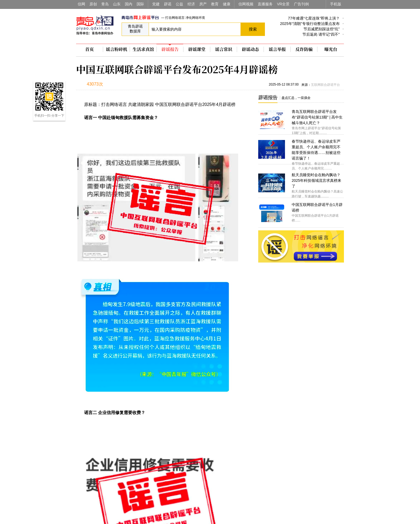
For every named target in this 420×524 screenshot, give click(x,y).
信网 (81, 4)
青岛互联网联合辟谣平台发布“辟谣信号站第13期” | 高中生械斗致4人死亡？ (317, 117)
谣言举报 (277, 49)
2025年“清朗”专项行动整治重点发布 (310, 24)
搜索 (253, 29)
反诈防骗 (304, 49)
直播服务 (265, 4)
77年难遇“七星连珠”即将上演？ (314, 18)
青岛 (105, 4)
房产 (203, 4)
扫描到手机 (132, 85)
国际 (140, 4)
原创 (93, 4)
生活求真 (143, 49)
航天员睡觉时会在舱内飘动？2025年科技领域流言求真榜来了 (316, 180)
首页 (89, 49)
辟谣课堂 (197, 49)
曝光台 (331, 49)
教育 (215, 4)
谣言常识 (224, 49)
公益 (179, 4)
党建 (156, 4)
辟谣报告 (170, 49)
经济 (191, 4)
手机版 (336, 4)
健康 (227, 4)
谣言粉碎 (117, 49)
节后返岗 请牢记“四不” (321, 34)
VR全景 (283, 4)
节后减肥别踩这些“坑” (322, 29)
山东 (117, 4)
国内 (129, 4)
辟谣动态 (250, 49)
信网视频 (246, 4)
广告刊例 (301, 4)
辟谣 (168, 4)
